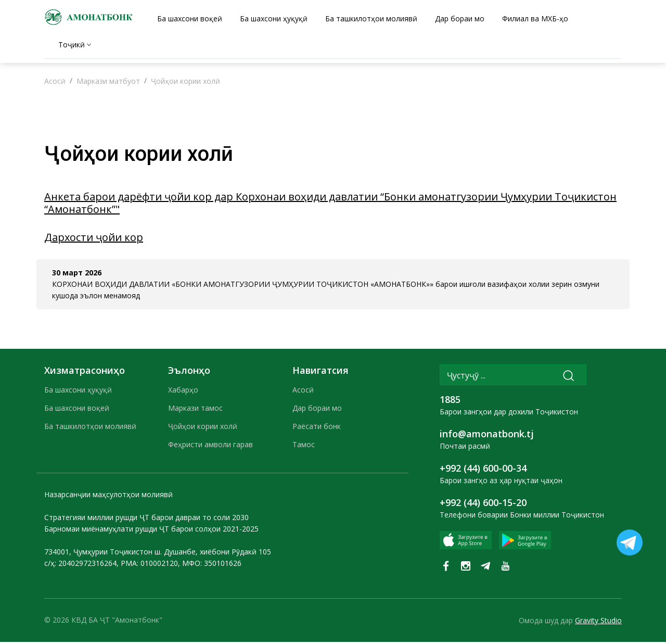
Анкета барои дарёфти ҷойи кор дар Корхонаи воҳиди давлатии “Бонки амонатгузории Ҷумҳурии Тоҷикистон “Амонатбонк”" (330, 205)
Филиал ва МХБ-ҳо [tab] (535, 18)
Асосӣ (55, 84)
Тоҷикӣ (72, 45)
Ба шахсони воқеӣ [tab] (190, 18)
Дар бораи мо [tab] (460, 18)
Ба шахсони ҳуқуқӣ (78, 392)
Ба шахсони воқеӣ (77, 411)
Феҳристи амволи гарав (210, 447)
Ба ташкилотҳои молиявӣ (90, 429)
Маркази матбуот (108, 84)
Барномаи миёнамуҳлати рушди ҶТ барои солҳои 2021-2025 (151, 531)
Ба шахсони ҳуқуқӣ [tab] (274, 18)
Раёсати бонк (317, 429)
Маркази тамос (195, 411)
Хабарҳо (183, 392)
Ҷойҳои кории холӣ (185, 84)
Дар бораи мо (317, 411)
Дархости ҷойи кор (94, 240)
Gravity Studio (598, 622)
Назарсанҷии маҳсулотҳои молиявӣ (108, 497)
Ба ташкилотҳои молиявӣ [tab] (371, 18)
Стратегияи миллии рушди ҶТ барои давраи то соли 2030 (146, 520)
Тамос (304, 447)
